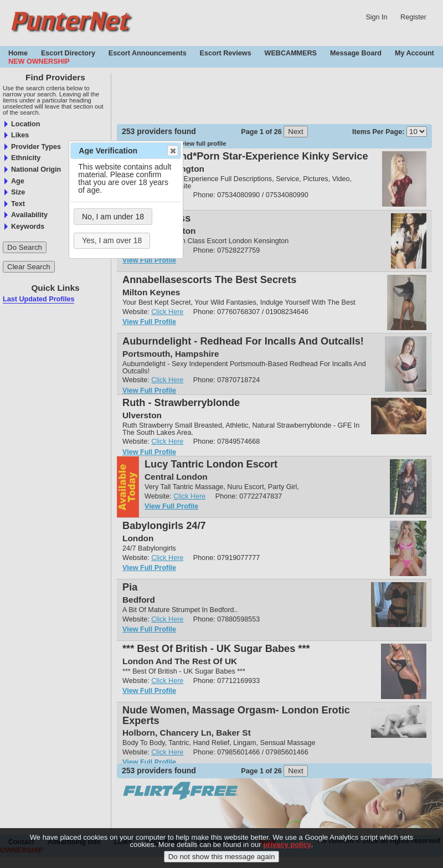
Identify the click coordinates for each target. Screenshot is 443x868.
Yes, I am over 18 (112, 240)
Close (172, 151)
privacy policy (287, 844)
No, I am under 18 (113, 217)
